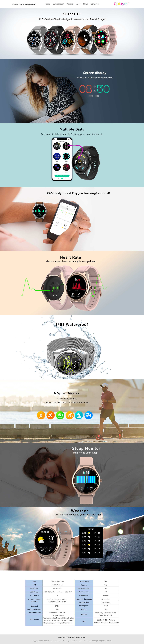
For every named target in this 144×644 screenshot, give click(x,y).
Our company (58, 4)
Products (70, 4)
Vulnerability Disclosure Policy (77, 637)
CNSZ (94, 641)
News (85, 4)
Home (47, 4)
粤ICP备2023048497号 (104, 641)
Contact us (95, 4)
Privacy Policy (62, 637)
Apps (78, 4)
